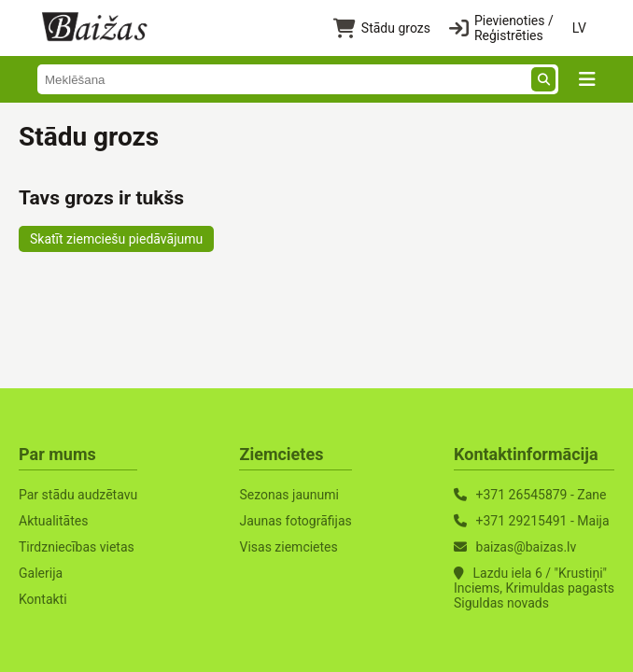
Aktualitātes (53, 521)
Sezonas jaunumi (288, 495)
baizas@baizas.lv (527, 547)
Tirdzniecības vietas (77, 547)
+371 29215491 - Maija (543, 521)
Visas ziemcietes (288, 547)
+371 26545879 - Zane (542, 495)
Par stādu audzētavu (78, 495)
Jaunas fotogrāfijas (295, 521)
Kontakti (43, 599)
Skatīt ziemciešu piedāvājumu (116, 239)
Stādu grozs (382, 28)
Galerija (41, 573)
